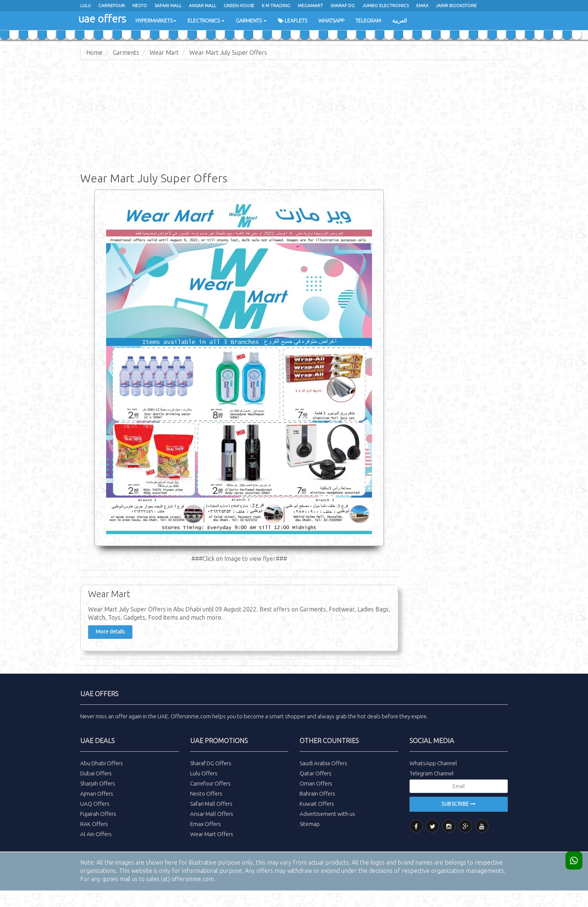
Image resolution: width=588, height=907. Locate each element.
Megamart (310, 5)
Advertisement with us (327, 814)
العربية (400, 21)
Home (94, 53)
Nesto (140, 5)
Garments (251, 21)
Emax (422, 5)
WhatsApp (331, 21)
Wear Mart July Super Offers (228, 53)
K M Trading (276, 5)
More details (110, 632)
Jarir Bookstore (456, 5)
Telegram (368, 21)
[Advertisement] (294, 120)
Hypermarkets (156, 21)
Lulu (85, 5)
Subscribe (459, 804)
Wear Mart (164, 53)
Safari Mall (168, 5)
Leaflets (292, 21)
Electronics (206, 21)
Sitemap (310, 824)
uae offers (102, 19)
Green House (239, 5)
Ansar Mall (202, 5)
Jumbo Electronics (385, 5)
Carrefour (112, 5)
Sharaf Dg (343, 5)
